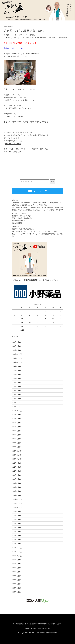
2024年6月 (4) (16, 378)
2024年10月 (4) (17, 362)
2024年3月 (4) (16, 390)
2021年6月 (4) (16, 523)
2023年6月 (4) (16, 427)
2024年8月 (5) (16, 370)
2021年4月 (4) (16, 531)
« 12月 (22, 330)
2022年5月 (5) (16, 479)
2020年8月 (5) (16, 564)
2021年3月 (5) (16, 536)
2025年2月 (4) (16, 346)
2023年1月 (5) (16, 447)
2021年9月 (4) (16, 511)
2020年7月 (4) (16, 568)
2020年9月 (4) (16, 560)
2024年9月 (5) (16, 366)
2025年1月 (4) (16, 350)
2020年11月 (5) (17, 552)
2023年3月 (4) (16, 439)
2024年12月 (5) (17, 354)
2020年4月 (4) (16, 580)
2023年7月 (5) (16, 423)
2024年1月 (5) (16, 398)
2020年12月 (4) (17, 548)
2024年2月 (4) (16, 394)
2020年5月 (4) (16, 576)
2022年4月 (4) (16, 483)
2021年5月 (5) (16, 527)
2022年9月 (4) (16, 463)
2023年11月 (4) (17, 407)
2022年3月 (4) (16, 487)
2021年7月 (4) (16, 519)
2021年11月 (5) (17, 503)
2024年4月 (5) (16, 386)
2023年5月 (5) (16, 431)
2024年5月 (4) (16, 382)
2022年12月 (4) (17, 451)
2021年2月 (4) (16, 540)
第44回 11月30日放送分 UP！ (24, 31)
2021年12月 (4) (17, 499)
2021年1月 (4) (16, 544)
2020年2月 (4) (16, 588)
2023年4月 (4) (16, 435)
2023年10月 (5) (17, 411)
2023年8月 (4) (16, 419)
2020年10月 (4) (17, 556)
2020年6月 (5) (16, 572)
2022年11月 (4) (17, 455)
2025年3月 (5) (16, 342)
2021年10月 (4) (17, 507)
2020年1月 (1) (16, 592)
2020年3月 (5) (16, 584)
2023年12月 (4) (17, 403)
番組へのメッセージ (13, 144)
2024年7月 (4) (16, 374)
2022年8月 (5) (16, 467)
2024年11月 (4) (17, 358)
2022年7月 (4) (16, 471)
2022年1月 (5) (16, 495)
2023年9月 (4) (16, 415)
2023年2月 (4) (16, 443)
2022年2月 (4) (16, 491)
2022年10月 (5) (17, 459)
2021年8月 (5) (16, 515)
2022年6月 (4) (16, 475)
